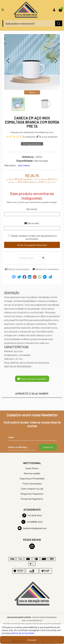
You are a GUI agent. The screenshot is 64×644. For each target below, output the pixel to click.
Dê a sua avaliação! (47, 137)
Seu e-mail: (32, 223)
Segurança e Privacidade (32, 478)
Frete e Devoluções (32, 484)
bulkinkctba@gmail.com (32, 528)
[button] (8, 61)
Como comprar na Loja (32, 489)
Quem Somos (32, 468)
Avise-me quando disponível (32, 245)
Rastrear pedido (32, 473)
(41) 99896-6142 (32, 522)
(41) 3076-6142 (32, 515)
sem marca (24, 165)
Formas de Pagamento (32, 499)
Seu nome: (32, 209)
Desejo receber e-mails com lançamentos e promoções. (34, 237)
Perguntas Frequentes (32, 494)
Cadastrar (48, 447)
